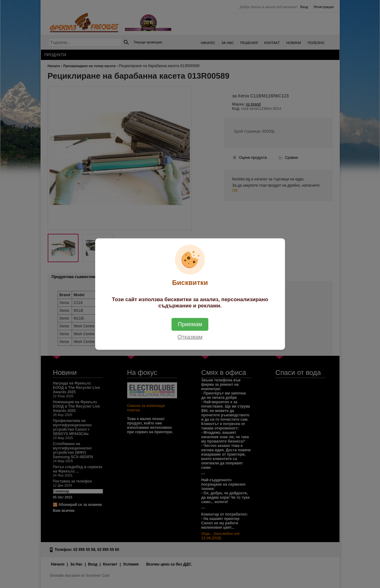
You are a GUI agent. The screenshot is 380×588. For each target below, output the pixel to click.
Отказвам (190, 337)
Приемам (190, 324)
